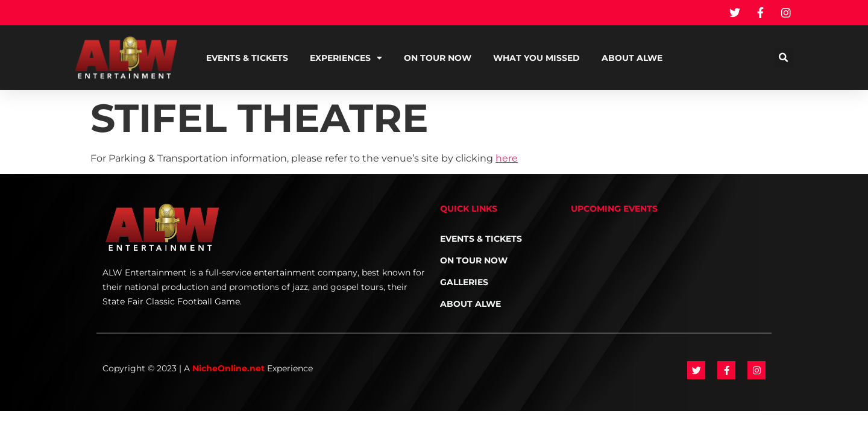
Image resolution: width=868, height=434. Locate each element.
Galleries (464, 282)
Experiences (346, 58)
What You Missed (536, 58)
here (507, 158)
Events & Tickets (247, 58)
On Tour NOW (438, 58)
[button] (784, 58)
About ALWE (632, 58)
